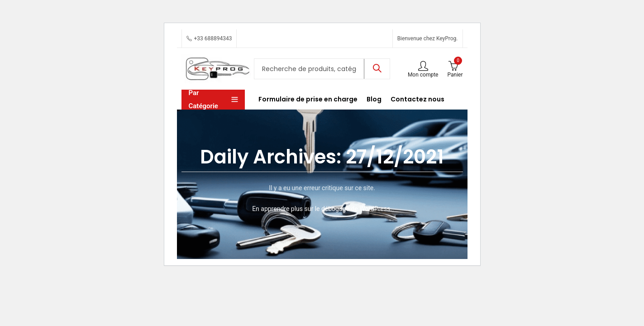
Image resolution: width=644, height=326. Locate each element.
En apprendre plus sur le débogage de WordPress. (322, 209)
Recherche (377, 69)
